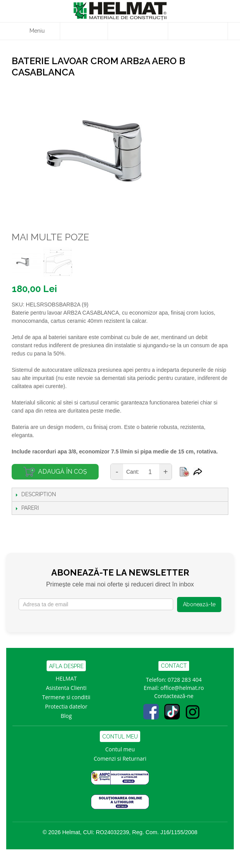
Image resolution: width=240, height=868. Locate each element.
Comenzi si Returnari (120, 759)
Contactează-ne (174, 696)
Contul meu (120, 749)
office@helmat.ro (182, 688)
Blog (66, 716)
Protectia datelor (66, 706)
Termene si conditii (66, 697)
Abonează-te (199, 604)
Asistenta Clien (64, 688)
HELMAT (66, 678)
